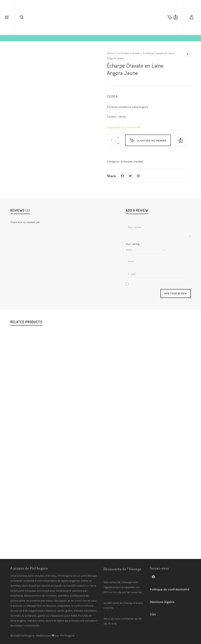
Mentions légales (162, 602)
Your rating (133, 244)
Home (110, 53)
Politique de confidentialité (170, 589)
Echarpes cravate (128, 53)
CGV (153, 614)
